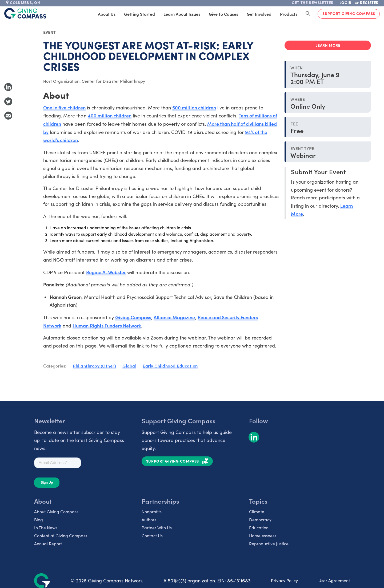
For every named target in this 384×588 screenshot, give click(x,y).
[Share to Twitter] (8, 101)
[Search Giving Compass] (308, 14)
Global (129, 366)
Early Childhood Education (170, 366)
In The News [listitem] (46, 528)
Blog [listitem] (39, 520)
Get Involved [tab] (259, 14)
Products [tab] (289, 14)
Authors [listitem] (149, 520)
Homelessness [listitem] (263, 536)
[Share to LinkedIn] (8, 87)
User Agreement (334, 580)
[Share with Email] (8, 116)
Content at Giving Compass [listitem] (61, 536)
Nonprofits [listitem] (152, 512)
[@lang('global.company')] (25, 13)
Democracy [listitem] (260, 520)
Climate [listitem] (257, 512)
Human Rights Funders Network (107, 325)
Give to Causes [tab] (223, 14)
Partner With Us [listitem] (157, 528)
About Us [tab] (107, 14)
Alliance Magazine (174, 317)
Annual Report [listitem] (48, 544)
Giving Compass (133, 317)
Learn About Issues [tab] (182, 14)
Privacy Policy (284, 580)
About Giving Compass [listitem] (56, 512)
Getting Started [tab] (139, 14)
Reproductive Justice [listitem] (269, 544)
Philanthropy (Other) (94, 366)
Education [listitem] (259, 528)
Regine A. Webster (106, 272)
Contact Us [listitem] (152, 536)
